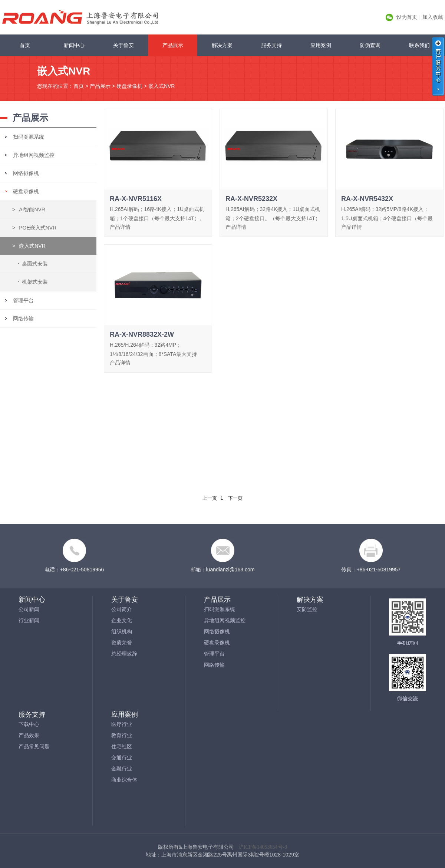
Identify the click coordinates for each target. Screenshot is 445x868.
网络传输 (23, 319)
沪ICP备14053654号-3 (263, 847)
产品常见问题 (34, 746)
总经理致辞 (124, 654)
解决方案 (222, 45)
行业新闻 (29, 620)
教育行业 (122, 735)
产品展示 (173, 45)
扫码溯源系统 (29, 137)
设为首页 (407, 17)
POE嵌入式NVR (34, 228)
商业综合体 (124, 780)
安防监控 (307, 609)
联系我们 (419, 45)
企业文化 (122, 620)
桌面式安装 (31, 264)
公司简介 (122, 609)
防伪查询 (370, 45)
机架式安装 (31, 282)
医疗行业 (122, 724)
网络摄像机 (26, 173)
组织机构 (122, 631)
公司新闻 (29, 609)
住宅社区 (122, 746)
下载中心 (29, 724)
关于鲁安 (123, 45)
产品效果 (29, 735)
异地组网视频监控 (34, 155)
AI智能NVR (29, 209)
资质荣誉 (122, 643)
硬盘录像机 (129, 86)
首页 (25, 45)
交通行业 (122, 758)
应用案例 (321, 45)
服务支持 (271, 45)
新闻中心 (74, 45)
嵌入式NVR (162, 86)
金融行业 (122, 769)
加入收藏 (433, 17)
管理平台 (23, 300)
